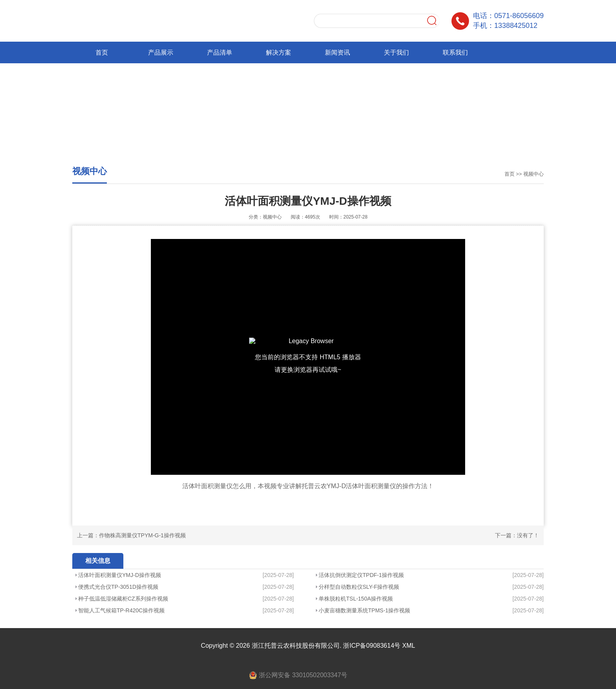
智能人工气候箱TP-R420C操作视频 (121, 610)
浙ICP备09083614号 (372, 646)
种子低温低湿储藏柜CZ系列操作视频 (123, 599)
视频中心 (533, 174)
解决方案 (279, 52)
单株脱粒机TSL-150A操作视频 (356, 599)
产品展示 (161, 52)
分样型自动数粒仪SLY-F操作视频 (359, 587)
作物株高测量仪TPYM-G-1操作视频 (142, 535)
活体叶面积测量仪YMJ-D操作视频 (120, 575)
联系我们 (455, 52)
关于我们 (396, 52)
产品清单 (220, 52)
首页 (102, 52)
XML (409, 646)
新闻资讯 (337, 52)
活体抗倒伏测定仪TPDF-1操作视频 (361, 575)
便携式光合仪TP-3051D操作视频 (118, 587)
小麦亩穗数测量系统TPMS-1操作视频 (364, 610)
